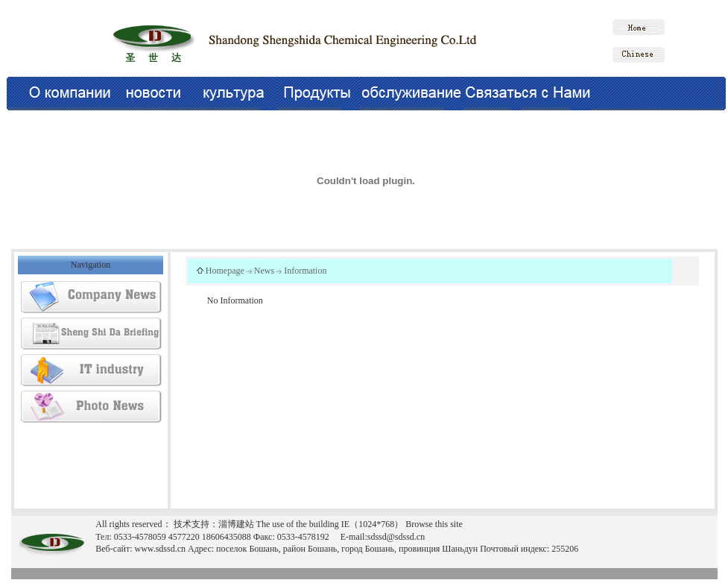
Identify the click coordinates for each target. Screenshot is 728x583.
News (264, 271)
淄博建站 (236, 524)
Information (305, 271)
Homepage (225, 271)
